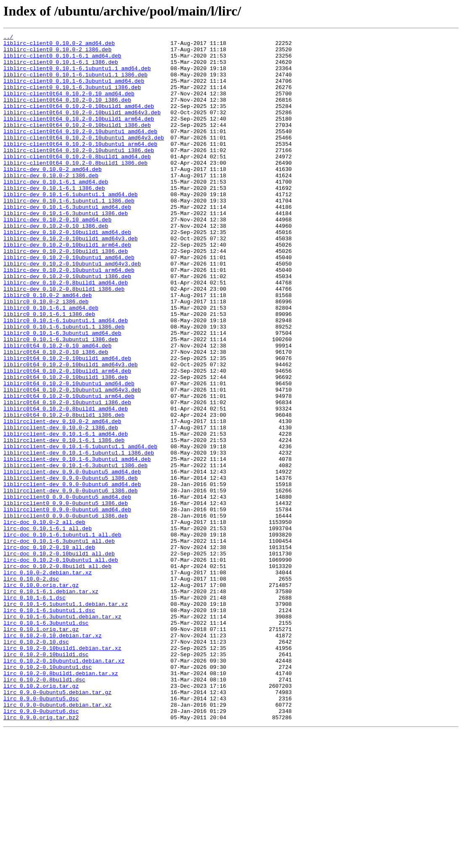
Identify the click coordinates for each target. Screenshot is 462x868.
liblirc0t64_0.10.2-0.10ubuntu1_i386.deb (67, 476)
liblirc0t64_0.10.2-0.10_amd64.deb (57, 408)
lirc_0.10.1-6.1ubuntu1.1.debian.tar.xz (66, 718)
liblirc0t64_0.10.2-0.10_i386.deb (56, 416)
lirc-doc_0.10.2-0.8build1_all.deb (57, 673)
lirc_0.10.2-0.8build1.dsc (44, 809)
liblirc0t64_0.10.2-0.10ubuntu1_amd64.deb (69, 454)
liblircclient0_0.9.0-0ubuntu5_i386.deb (66, 597)
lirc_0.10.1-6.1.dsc (34, 711)
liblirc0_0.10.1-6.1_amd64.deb (51, 363)
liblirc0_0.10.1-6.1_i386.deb (49, 371)
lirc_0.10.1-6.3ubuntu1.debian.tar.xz (62, 734)
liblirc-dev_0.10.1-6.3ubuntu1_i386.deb (66, 250)
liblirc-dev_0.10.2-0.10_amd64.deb (57, 257)
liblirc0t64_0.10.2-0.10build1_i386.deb (66, 446)
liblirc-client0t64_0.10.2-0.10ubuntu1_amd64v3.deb (84, 159)
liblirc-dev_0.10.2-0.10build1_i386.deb (66, 295)
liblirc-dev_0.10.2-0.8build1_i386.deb (64, 340)
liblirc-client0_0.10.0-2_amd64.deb (59, 45)
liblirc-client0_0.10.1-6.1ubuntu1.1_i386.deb (75, 83)
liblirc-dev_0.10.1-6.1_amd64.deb (56, 212)
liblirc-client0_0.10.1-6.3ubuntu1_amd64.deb (74, 91)
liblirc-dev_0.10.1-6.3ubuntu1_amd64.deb (67, 242)
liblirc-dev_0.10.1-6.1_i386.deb (54, 219)
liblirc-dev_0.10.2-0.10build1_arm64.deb (67, 287)
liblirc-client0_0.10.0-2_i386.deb (57, 53)
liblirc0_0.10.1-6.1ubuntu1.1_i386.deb (64, 386)
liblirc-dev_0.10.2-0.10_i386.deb (56, 265)
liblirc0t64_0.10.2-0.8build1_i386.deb (64, 492)
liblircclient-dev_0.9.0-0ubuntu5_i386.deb (71, 567)
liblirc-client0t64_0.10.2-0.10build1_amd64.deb (79, 121)
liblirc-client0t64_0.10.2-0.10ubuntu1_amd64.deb (80, 151)
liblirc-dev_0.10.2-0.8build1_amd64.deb (66, 333)
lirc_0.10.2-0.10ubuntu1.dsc (48, 794)
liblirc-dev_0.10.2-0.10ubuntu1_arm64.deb (69, 318)
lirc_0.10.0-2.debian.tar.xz (48, 681)
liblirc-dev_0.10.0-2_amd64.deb (52, 197)
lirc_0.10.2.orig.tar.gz (41, 817)
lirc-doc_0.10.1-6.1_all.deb (48, 628)
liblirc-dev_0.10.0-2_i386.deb (51, 204)
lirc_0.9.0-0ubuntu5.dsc (41, 832)
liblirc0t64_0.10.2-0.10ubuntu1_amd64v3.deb (72, 461)
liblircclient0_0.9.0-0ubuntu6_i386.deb (66, 613)
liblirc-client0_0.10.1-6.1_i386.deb (61, 68)
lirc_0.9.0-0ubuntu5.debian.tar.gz (57, 824)
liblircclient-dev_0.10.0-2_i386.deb (61, 507)
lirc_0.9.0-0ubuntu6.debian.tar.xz (57, 839)
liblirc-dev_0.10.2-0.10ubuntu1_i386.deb (67, 325)
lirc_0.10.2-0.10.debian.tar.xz (52, 756)
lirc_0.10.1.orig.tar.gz (41, 749)
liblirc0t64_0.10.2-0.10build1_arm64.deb (67, 439)
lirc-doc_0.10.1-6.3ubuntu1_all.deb (59, 643)
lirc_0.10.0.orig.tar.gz (41, 696)
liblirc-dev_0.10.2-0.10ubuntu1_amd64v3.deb (72, 310)
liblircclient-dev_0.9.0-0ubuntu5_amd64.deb (72, 560)
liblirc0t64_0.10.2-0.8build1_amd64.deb (66, 484)
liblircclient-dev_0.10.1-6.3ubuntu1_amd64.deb (77, 544)
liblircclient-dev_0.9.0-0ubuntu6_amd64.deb (72, 575)
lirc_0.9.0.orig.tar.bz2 (41, 855)
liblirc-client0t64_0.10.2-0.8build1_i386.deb (75, 189)
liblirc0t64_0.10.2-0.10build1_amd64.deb (67, 423)
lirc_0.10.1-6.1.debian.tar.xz (51, 703)
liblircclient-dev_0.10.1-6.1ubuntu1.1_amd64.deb (80, 529)
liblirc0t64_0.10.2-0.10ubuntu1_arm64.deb (69, 469)
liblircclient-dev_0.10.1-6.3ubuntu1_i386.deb (75, 552)
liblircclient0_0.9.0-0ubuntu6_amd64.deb (67, 605)
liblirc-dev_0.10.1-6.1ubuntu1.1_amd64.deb (71, 227)
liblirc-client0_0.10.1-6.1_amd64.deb (62, 60)
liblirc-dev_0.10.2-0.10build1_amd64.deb (67, 272)
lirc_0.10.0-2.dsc (31, 688)
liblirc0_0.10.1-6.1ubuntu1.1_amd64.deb (66, 378)
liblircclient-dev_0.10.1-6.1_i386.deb (64, 522)
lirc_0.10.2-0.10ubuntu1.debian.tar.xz (64, 786)
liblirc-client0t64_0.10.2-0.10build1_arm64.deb (79, 136)
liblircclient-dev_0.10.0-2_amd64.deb (62, 499)
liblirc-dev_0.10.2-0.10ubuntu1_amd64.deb (69, 302)
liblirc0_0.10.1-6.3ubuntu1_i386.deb (61, 401)
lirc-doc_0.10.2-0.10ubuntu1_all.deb (61, 665)
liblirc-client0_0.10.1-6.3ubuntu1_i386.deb (72, 98)
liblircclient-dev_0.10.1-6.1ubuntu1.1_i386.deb (79, 537)
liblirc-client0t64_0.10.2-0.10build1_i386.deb (77, 144)
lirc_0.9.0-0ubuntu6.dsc (41, 847)
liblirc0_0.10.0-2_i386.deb (46, 355)
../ (8, 38)
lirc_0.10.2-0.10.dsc (36, 764)
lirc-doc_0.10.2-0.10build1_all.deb (59, 658)
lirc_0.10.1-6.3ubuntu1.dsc (46, 741)
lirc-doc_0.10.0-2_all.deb (44, 620)
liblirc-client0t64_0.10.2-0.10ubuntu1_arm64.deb (80, 166)
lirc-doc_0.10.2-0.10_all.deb (49, 650)
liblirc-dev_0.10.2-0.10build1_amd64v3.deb (71, 280)
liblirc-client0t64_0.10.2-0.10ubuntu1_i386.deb (79, 174)
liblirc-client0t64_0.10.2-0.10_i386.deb (67, 113)
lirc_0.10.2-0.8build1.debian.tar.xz (61, 802)
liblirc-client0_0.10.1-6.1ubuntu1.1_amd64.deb (77, 76)
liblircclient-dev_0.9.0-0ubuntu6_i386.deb (71, 582)
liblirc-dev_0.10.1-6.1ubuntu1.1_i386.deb (69, 234)
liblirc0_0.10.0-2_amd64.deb (48, 348)
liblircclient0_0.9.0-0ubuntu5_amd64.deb (67, 590)
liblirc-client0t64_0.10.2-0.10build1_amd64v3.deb (82, 129)
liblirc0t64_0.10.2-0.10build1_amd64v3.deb (71, 431)
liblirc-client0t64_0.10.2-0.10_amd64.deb (69, 106)
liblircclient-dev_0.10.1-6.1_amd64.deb (66, 514)
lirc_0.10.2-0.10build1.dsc (46, 779)
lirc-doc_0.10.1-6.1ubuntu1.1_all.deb (62, 635)
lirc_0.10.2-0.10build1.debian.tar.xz (62, 771)
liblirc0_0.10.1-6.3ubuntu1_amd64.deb (62, 393)
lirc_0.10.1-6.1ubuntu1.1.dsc (49, 726)
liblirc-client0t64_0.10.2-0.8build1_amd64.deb (77, 181)
